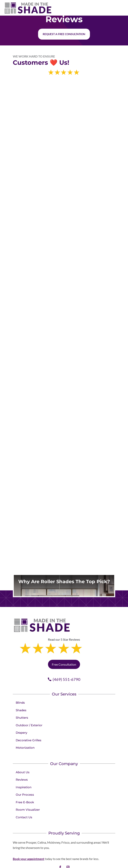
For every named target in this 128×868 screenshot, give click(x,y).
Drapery (21, 716)
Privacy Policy (102, 864)
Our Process (25, 778)
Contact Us (24, 801)
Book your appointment (29, 842)
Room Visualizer (28, 793)
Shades (21, 694)
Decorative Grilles (29, 724)
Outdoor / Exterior (29, 709)
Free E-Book (25, 786)
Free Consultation (64, 648)
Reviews (22, 763)
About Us (23, 756)
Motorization (25, 731)
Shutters (22, 701)
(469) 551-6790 (67, 663)
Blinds (20, 686)
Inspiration (24, 771)
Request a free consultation (64, 34)
